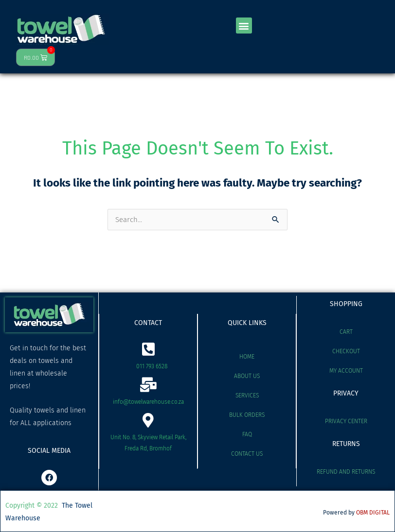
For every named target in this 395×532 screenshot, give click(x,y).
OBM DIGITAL (373, 513)
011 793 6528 (152, 366)
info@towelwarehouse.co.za (148, 402)
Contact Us (247, 454)
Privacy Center (346, 421)
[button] (244, 26)
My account (346, 371)
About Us (247, 376)
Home (247, 357)
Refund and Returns (346, 472)
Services (247, 395)
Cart (346, 332)
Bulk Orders (247, 415)
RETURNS (346, 444)
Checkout (346, 351)
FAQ (247, 434)
